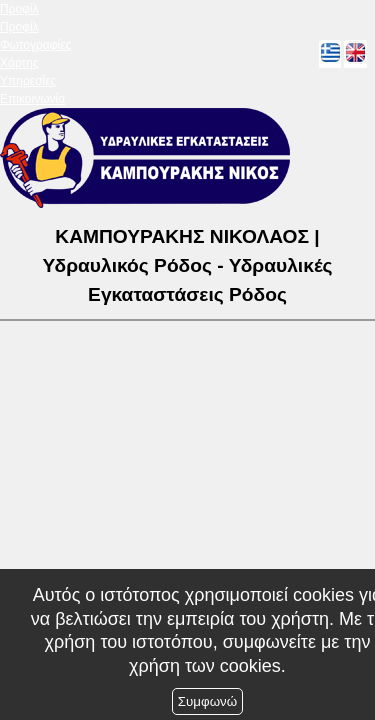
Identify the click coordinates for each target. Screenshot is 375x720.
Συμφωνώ (207, 701)
